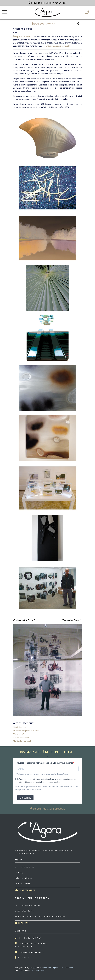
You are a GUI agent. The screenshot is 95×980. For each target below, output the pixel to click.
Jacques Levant (22, 36)
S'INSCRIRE (26, 798)
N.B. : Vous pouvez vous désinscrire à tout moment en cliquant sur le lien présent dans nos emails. (47, 788)
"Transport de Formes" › (72, 620)
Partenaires (25, 890)
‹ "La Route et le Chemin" (24, 620)
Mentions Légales (51, 967)
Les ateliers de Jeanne (28, 905)
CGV (62, 967)
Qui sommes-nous (25, 867)
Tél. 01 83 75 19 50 (30, 938)
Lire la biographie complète (58, 46)
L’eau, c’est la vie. (25, 911)
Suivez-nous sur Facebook (48, 809)
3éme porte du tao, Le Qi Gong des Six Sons (40, 916)
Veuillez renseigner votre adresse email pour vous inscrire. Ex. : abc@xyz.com (43, 774)
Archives (22, 923)
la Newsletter (23, 884)
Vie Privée (69, 967)
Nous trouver (25, 958)
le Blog (19, 872)
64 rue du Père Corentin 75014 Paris (48, 3)
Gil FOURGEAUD (38, 971)
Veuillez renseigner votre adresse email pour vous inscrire (45, 763)
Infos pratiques (24, 878)
